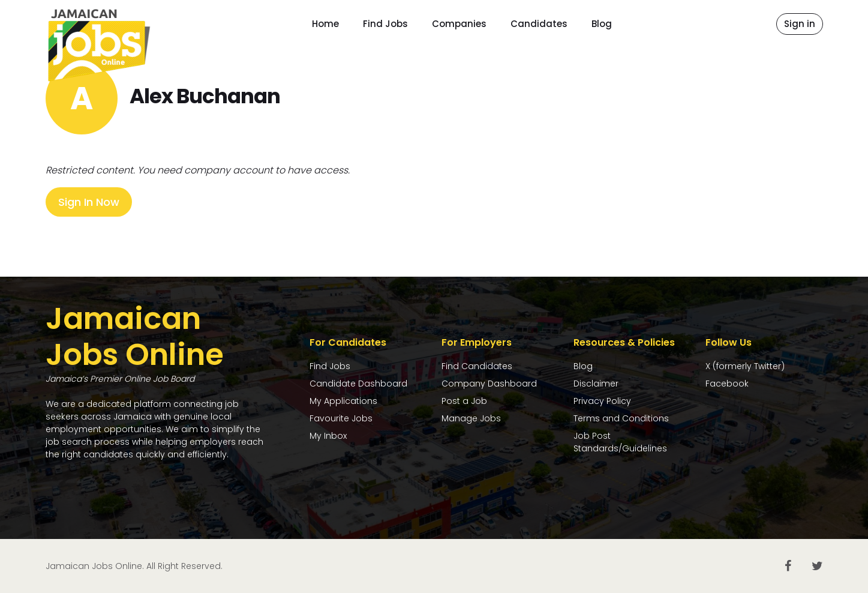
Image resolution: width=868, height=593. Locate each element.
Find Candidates (477, 366)
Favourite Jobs (341, 418)
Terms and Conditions (621, 418)
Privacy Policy (602, 401)
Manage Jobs (471, 418)
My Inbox (328, 436)
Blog (602, 24)
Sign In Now (89, 202)
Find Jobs (385, 24)
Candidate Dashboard (358, 384)
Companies (459, 24)
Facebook (727, 384)
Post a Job (464, 401)
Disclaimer (596, 384)
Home (325, 24)
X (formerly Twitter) (745, 366)
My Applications (343, 401)
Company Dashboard (489, 384)
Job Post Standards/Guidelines (620, 442)
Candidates (539, 24)
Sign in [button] (800, 24)
